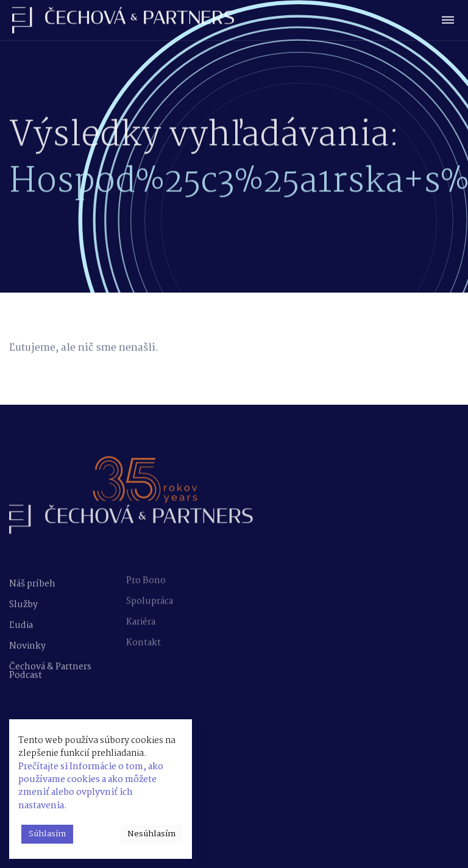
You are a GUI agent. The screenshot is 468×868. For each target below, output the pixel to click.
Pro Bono (146, 575)
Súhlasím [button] (47, 834)
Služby (23, 603)
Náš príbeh (32, 582)
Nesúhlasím (151, 834)
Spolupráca (150, 596)
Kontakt (144, 638)
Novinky (27, 644)
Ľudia (21, 624)
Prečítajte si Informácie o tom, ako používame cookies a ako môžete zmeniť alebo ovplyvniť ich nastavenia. (91, 786)
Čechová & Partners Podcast (50, 669)
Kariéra (141, 617)
